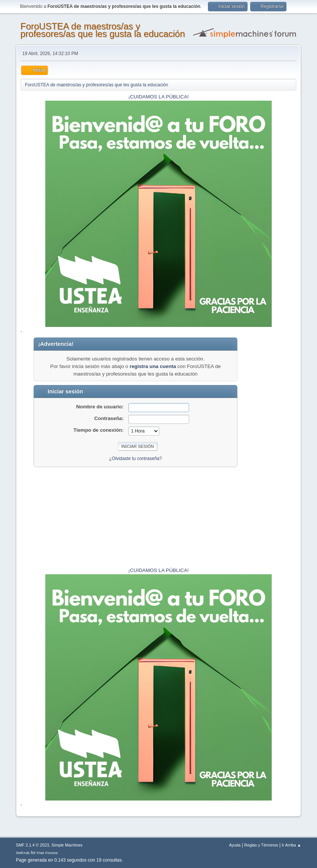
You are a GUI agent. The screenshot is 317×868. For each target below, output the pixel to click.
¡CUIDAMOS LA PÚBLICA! (158, 97)
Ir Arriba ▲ (292, 845)
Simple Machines (67, 845)
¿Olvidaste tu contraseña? (135, 459)
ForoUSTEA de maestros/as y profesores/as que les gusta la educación (103, 30)
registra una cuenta (153, 366)
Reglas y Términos (261, 845)
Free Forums (47, 853)
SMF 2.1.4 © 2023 (32, 845)
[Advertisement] (273, 451)
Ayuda (235, 845)
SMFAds (23, 853)
